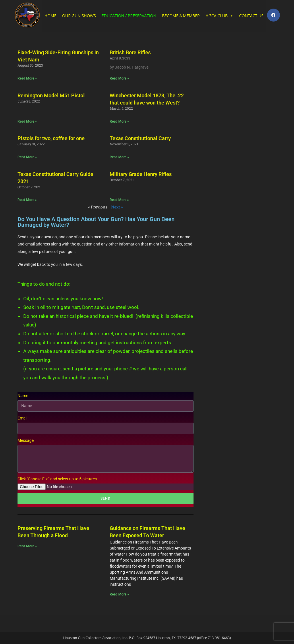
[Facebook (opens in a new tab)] (273, 15)
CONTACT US (251, 16)
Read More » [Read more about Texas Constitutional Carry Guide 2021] (27, 200)
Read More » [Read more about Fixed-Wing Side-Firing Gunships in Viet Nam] (27, 78)
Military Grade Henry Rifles (141, 174)
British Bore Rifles (130, 52)
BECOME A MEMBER (181, 16)
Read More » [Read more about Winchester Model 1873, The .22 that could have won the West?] (119, 121)
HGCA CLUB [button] (219, 16)
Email (22, 418)
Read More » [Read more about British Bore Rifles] (119, 78)
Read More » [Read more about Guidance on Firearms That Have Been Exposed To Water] (119, 594)
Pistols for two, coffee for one (51, 138)
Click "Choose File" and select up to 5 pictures (57, 479)
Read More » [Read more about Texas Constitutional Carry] (119, 157)
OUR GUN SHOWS (79, 16)
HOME (51, 16)
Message (26, 440)
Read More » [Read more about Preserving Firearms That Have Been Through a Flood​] (27, 546)
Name (23, 396)
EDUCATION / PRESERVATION (129, 16)
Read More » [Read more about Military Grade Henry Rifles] (119, 200)
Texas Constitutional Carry (140, 138)
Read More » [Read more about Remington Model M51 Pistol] (27, 121)
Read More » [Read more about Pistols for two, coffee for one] (27, 157)
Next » (117, 207)
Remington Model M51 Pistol (51, 95)
